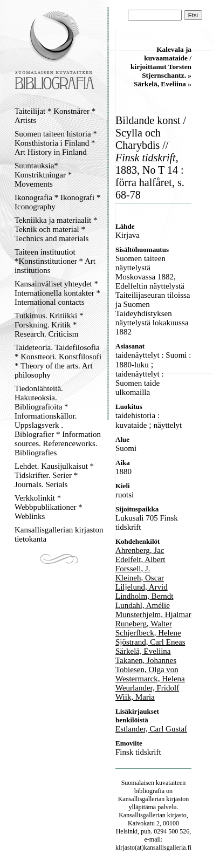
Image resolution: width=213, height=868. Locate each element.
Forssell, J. (133, 569)
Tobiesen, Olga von (147, 669)
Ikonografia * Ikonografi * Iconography (58, 202)
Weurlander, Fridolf (147, 688)
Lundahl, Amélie (143, 605)
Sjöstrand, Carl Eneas (150, 642)
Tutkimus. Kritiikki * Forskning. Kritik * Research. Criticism (49, 325)
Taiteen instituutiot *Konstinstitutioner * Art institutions (55, 261)
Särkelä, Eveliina (143, 651)
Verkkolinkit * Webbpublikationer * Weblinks (49, 507)
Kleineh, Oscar (140, 578)
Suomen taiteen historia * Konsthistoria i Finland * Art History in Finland (56, 143)
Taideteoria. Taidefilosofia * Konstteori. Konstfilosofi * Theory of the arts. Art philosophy (58, 361)
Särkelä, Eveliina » (163, 84)
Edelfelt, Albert (140, 559)
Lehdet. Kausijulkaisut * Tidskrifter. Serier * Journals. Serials (54, 475)
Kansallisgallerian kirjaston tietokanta (59, 534)
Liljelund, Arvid (142, 587)
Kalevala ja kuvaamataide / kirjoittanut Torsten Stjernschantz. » (161, 62)
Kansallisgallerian (142, 799)
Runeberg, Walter (144, 624)
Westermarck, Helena (150, 679)
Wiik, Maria (135, 697)
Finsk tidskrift (138, 752)
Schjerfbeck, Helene (148, 633)
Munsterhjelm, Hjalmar (153, 614)
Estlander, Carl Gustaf (151, 729)
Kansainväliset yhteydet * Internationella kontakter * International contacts (57, 293)
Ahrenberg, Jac (140, 550)
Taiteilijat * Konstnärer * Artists (55, 116)
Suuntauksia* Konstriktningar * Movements (43, 175)
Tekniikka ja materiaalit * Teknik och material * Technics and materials (56, 229)
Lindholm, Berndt (145, 596)
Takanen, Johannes (146, 660)
